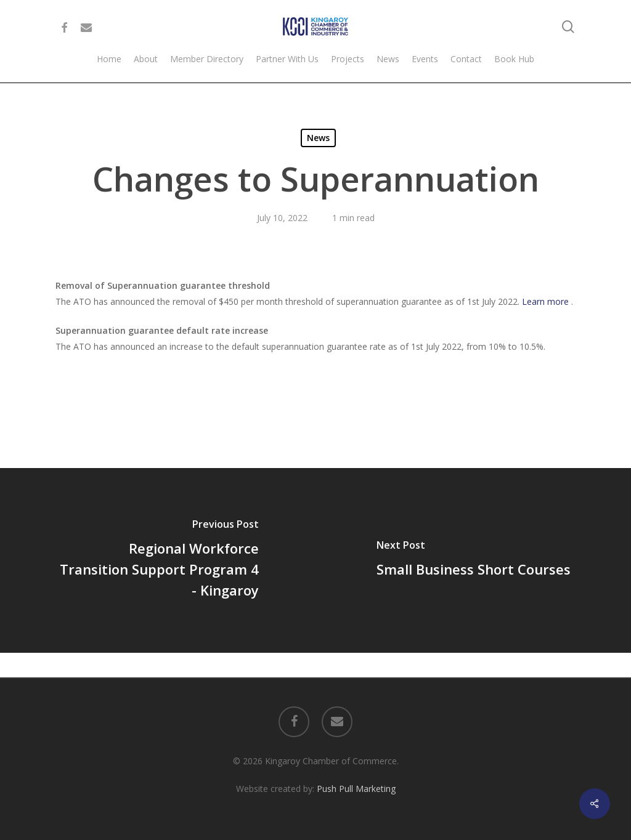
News (318, 138)
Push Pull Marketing (356, 789)
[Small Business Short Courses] (473, 560)
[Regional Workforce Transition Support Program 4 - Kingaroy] (158, 560)
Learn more (547, 301)
